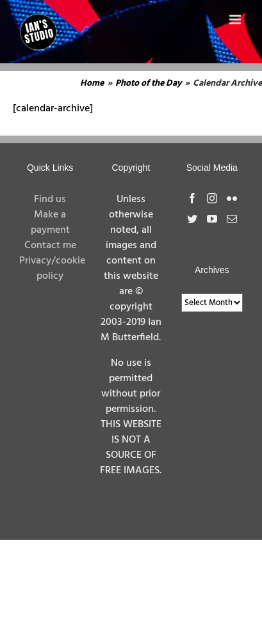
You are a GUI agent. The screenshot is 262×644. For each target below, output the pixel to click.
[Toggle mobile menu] (236, 20)
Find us (50, 200)
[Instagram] (212, 198)
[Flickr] (232, 198)
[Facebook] (192, 198)
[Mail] (232, 219)
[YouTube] (212, 219)
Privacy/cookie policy (52, 269)
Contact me (50, 246)
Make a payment (50, 223)
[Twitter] (192, 219)
